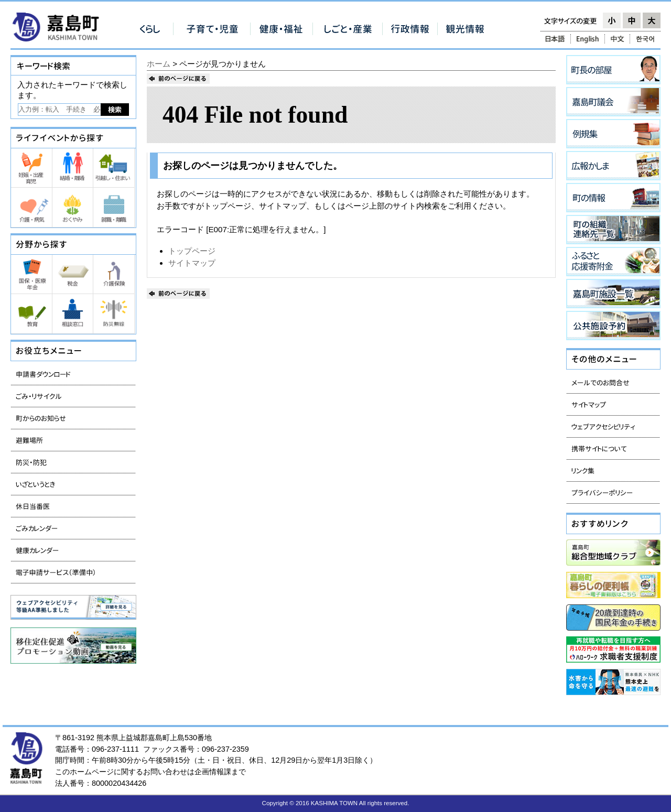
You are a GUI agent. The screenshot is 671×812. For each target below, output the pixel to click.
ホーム (159, 64)
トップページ (192, 251)
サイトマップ (192, 263)
